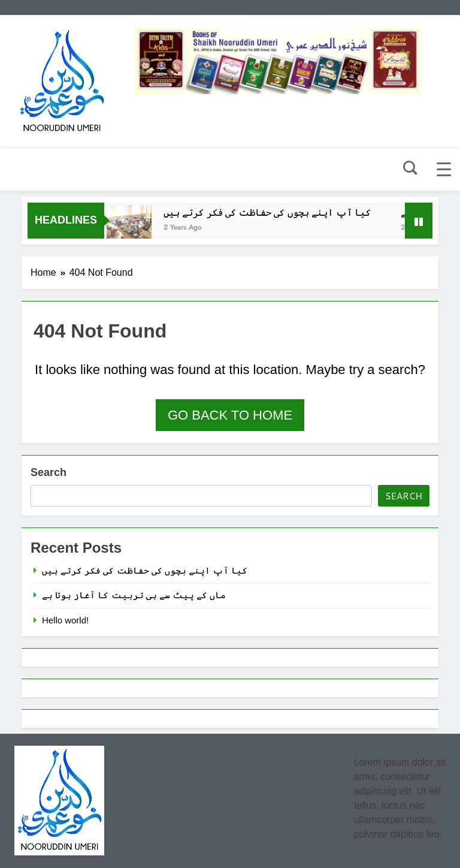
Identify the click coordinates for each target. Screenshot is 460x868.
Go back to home (230, 415)
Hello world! (65, 620)
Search (49, 472)
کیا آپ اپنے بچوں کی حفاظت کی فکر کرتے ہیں (271, 212)
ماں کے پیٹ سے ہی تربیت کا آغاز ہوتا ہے (134, 595)
